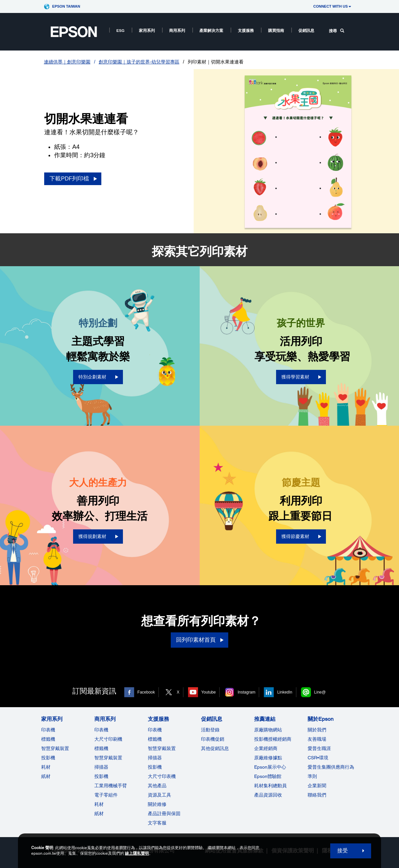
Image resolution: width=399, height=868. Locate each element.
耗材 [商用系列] (99, 804)
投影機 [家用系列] (48, 758)
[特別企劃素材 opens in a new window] (98, 377)
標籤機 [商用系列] (101, 748)
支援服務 (246, 30)
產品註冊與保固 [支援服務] (164, 814)
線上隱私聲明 (137, 853)
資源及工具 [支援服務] (159, 795)
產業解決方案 (211, 30)
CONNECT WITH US (332, 6)
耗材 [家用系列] (46, 767)
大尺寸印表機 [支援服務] (162, 776)
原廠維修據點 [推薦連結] (268, 758)
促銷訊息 (306, 30)
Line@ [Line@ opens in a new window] (320, 692)
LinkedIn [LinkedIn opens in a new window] (285, 692)
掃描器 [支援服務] (155, 758)
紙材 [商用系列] (99, 814)
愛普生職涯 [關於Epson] (319, 748)
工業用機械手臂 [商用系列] (111, 786)
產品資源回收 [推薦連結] (268, 795)
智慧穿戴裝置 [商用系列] (108, 758)
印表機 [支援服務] (155, 730)
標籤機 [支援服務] (155, 739)
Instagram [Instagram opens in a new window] (246, 692)
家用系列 (147, 30)
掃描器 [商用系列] (101, 767)
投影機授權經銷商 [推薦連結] (273, 739)
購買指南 (276, 30)
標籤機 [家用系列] (48, 739)
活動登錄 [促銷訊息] (210, 730)
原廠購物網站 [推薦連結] (268, 730)
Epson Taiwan (66, 6)
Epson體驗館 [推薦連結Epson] (268, 776)
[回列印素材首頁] (199, 640)
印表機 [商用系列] (101, 730)
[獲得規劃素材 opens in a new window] (98, 537)
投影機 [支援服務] (155, 767)
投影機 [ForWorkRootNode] (101, 776)
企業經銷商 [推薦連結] (266, 748)
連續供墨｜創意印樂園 (67, 62)
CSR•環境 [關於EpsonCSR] (318, 758)
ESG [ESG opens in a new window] (120, 30)
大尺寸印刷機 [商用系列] (108, 739)
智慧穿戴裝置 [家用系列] (55, 748)
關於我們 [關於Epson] (317, 730)
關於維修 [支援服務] (157, 804)
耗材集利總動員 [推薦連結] (270, 786)
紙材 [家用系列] (46, 776)
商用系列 (177, 30)
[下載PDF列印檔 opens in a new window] (73, 179)
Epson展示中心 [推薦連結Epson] (270, 767)
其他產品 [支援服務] (157, 786)
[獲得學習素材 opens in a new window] (301, 377)
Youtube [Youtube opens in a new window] (209, 692)
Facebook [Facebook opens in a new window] (146, 692)
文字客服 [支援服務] (157, 823)
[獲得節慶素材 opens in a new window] (301, 537)
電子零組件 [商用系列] (106, 795)
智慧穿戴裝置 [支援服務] (162, 748)
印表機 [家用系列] (48, 730)
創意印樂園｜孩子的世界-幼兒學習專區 (139, 62)
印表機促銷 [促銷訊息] (213, 739)
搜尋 (337, 31)
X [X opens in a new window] (178, 692)
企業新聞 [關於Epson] (317, 786)
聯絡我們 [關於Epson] (317, 795)
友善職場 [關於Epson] (317, 739)
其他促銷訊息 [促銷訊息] (215, 748)
